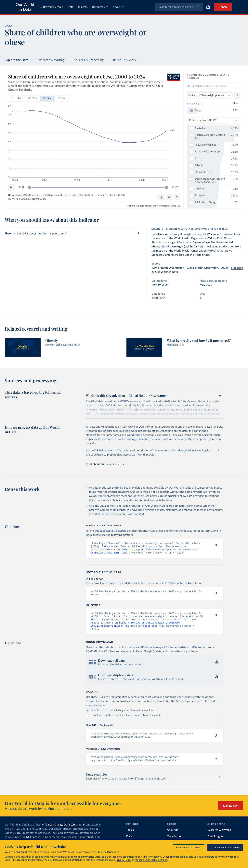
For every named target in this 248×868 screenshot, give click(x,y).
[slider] (30, 187)
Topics (130, 836)
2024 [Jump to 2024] (175, 187)
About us (172, 836)
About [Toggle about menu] (118, 7)
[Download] (161, 197)
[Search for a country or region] (213, 86)
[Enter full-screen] (177, 197)
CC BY (43, 199)
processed (237, 268)
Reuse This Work (125, 60)
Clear (236, 104)
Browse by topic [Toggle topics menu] (51, 7)
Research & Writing (51, 60)
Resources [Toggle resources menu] (100, 7)
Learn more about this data (110, 195)
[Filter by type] (213, 120)
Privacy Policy (124, 860)
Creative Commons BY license (107, 510)
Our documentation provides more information (123, 706)
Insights (83, 7)
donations (57, 852)
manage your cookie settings (151, 860)
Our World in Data (25, 7)
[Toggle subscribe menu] (208, 7)
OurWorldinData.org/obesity (23, 199)
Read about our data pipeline (105, 464)
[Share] (169, 197)
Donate (223, 7)
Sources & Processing (89, 60)
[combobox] (179, 7)
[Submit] (198, 7)
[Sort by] (209, 96)
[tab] (17, 98)
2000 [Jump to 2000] (21, 187)
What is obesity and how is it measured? (157, 206)
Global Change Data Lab (60, 831)
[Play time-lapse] (11, 187)
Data (71, 7)
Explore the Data (17, 60)
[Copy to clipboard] (212, 545)
